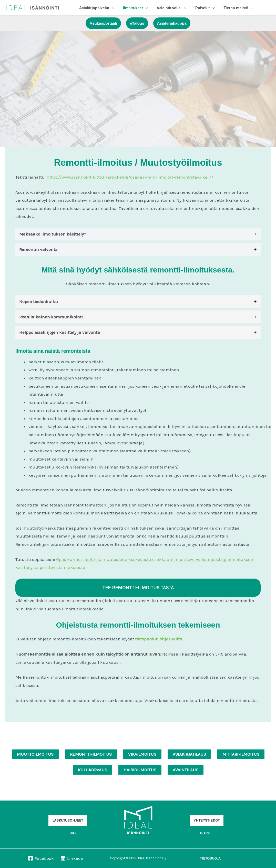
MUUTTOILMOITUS (35, 754)
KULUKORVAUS (93, 770)
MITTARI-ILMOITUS (241, 754)
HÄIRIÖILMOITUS (140, 770)
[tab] (138, 234)
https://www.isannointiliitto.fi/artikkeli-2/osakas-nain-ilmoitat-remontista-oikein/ (129, 177)
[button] (111, 8)
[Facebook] (41, 858)
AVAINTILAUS (186, 770)
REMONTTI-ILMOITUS (91, 754)
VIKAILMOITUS (142, 754)
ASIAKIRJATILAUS (189, 754)
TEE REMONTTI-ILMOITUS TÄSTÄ (138, 588)
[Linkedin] (73, 858)
